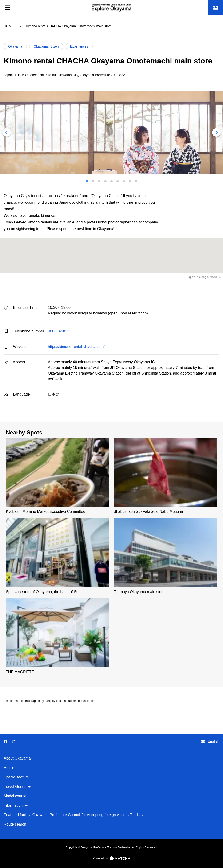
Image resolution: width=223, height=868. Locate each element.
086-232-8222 (60, 331)
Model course (15, 796)
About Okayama (17, 758)
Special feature (16, 777)
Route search (15, 824)
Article (9, 768)
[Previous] (7, 132)
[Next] (216, 132)
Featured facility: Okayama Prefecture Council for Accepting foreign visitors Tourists (73, 815)
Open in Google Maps (202, 277)
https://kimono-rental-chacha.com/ (76, 347)
